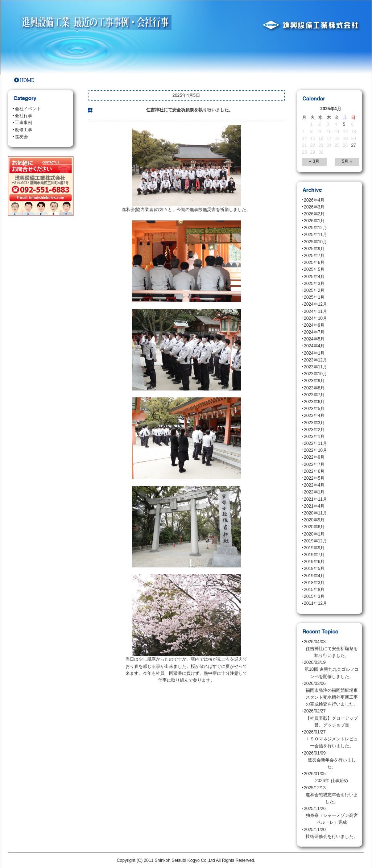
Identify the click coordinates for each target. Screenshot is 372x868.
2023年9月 (314, 381)
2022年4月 (314, 485)
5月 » (347, 161)
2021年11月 (315, 499)
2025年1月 (314, 297)
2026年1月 (314, 221)
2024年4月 (314, 346)
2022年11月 (315, 443)
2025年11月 (315, 235)
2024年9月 (314, 325)
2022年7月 (314, 464)
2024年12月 (315, 304)
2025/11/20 (332, 834)
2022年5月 (314, 478)
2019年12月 (315, 541)
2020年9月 (314, 520)
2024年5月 (314, 339)
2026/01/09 (332, 761)
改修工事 (24, 130)
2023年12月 (315, 360)
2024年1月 (314, 353)
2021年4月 (314, 506)
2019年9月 (314, 548)
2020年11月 (315, 513)
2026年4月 (314, 200)
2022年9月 (314, 457)
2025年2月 (314, 290)
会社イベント (28, 109)
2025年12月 (315, 228)
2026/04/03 (332, 649)
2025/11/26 (332, 816)
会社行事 (24, 116)
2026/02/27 (332, 719)
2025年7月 (314, 256)
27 (353, 145)
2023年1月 (314, 437)
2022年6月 (314, 471)
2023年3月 (314, 423)
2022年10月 (315, 450)
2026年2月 (314, 214)
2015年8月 (314, 590)
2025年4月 (314, 277)
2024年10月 (315, 318)
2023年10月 (315, 374)
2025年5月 (314, 269)
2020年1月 (314, 534)
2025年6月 (314, 263)
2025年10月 (315, 242)
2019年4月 (314, 576)
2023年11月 (315, 367)
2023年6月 (314, 402)
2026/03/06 (332, 695)
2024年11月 (315, 311)
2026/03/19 (332, 670)
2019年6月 (314, 562)
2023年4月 (314, 416)
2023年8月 (314, 388)
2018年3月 (314, 583)
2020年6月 (314, 527)
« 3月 (315, 161)
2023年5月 (314, 409)
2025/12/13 (332, 795)
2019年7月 (314, 555)
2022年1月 (314, 492)
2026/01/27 (332, 740)
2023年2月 (314, 430)
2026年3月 (314, 207)
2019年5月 (314, 569)
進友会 (21, 137)
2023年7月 (314, 395)
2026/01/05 (332, 778)
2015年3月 (314, 596)
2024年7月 (314, 332)
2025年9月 (314, 249)
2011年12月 (315, 603)
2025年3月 (314, 284)
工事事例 (24, 123)
